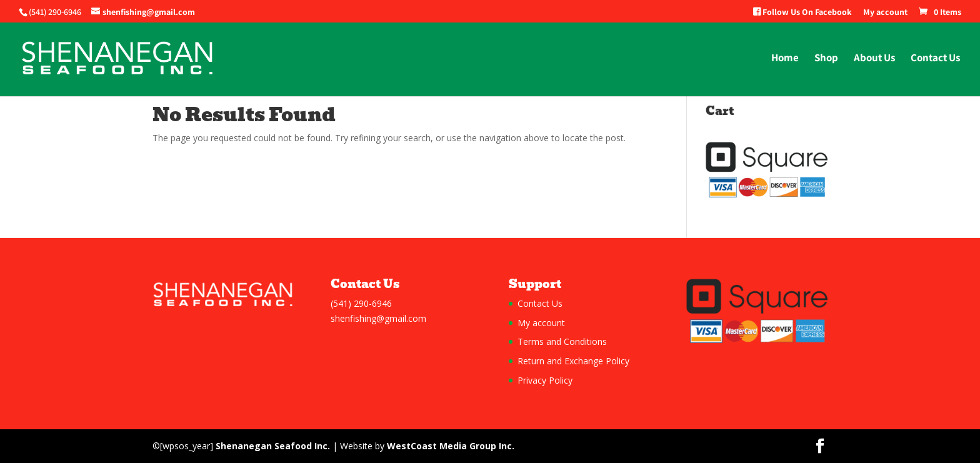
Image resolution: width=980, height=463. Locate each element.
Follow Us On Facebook (802, 12)
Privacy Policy (545, 380)
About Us (874, 59)
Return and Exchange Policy (573, 361)
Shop (826, 59)
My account (885, 12)
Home (785, 59)
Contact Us (935, 59)
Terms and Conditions (562, 341)
